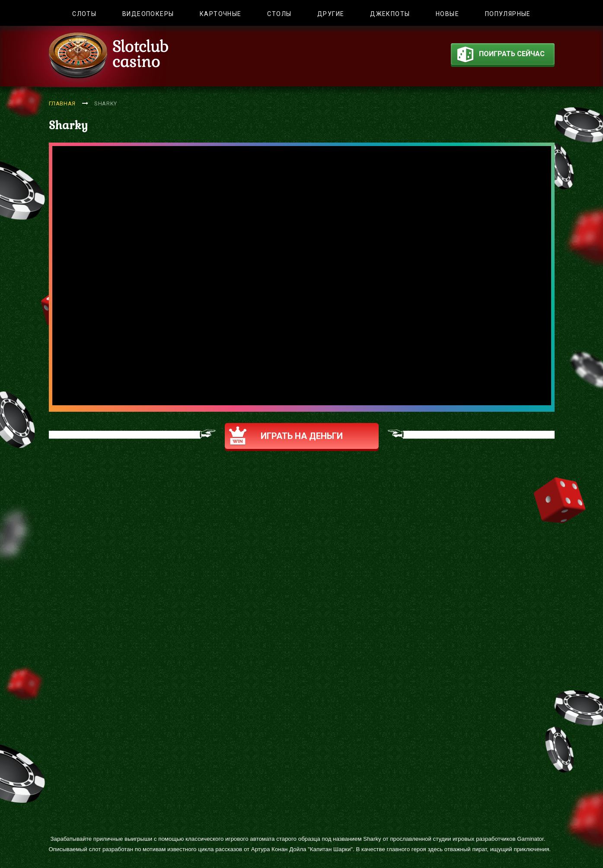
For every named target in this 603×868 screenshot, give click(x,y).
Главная (62, 103)
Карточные (221, 14)
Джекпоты (390, 14)
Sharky (106, 103)
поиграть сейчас (501, 56)
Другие (331, 14)
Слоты (84, 14)
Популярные (508, 14)
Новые (447, 14)
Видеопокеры (148, 14)
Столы (279, 14)
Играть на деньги (286, 436)
